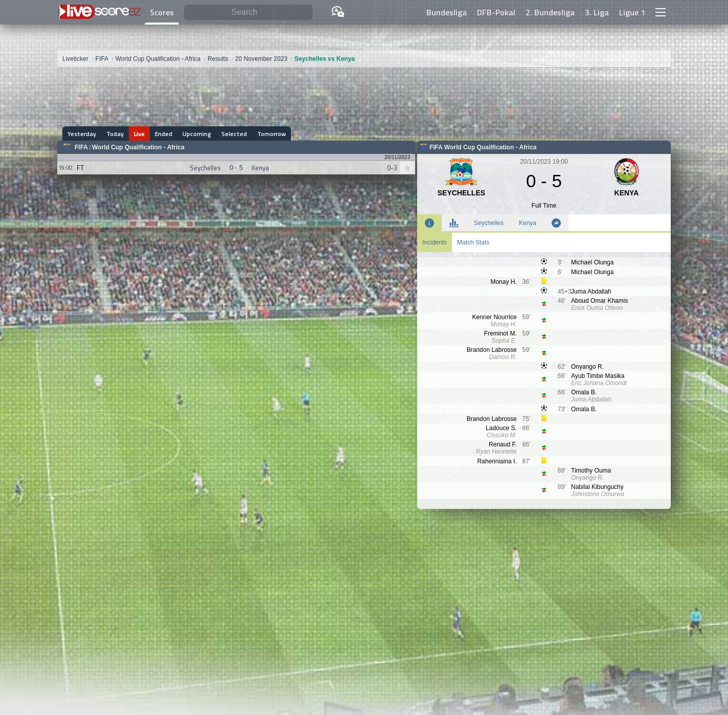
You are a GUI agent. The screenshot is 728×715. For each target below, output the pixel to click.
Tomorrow (271, 134)
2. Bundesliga (550, 12)
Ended (164, 134)
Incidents (435, 242)
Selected (234, 134)
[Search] (248, 13)
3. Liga (597, 12)
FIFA (81, 147)
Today (115, 134)
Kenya (528, 223)
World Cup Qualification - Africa (138, 147)
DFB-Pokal (496, 12)
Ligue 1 (632, 12)
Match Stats (473, 242)
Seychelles (489, 223)
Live (139, 134)
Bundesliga (447, 12)
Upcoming (197, 134)
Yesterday (82, 134)
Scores (162, 12)
